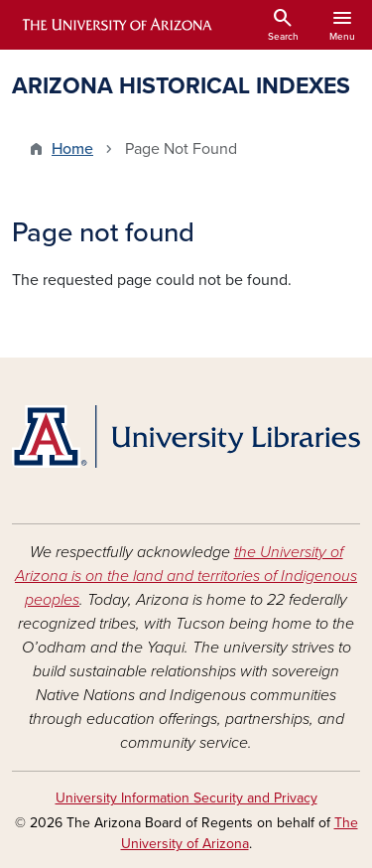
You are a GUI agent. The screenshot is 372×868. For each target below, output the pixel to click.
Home (72, 149)
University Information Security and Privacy (186, 798)
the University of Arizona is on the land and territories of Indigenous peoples (186, 576)
